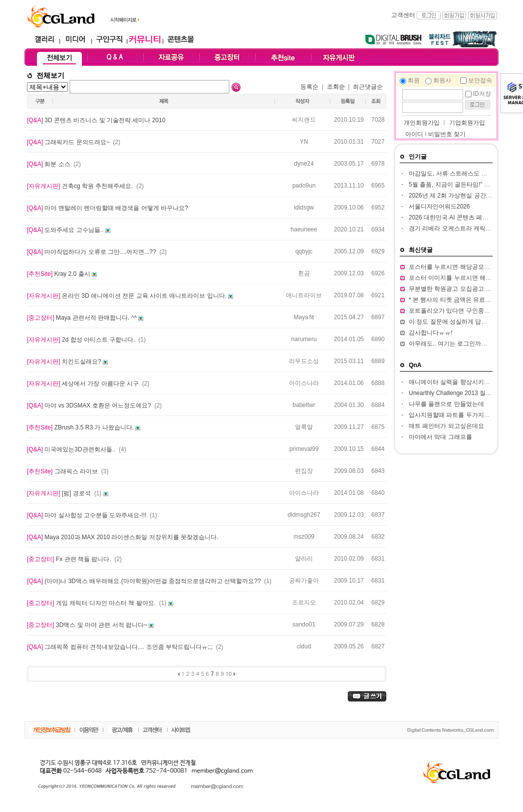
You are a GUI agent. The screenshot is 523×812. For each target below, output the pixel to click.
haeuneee (304, 229)
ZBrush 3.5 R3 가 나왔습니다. (81, 427)
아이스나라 (304, 383)
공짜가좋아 (304, 581)
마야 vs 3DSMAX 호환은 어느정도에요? (90, 406)
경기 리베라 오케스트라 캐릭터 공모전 (460, 228)
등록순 (309, 87)
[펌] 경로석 (60, 493)
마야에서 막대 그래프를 (440, 437)
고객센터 (403, 15)
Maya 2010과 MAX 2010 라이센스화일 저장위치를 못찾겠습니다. (123, 537)
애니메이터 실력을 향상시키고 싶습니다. (463, 382)
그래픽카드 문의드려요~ (69, 142)
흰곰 (304, 273)
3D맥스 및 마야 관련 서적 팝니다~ (88, 625)
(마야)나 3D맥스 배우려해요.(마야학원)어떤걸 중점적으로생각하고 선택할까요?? (145, 581)
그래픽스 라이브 (63, 471)
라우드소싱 (304, 361)
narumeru (304, 339)
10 (229, 674)
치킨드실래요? (65, 362)
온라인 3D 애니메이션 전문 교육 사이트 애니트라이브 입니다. (128, 296)
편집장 (304, 471)
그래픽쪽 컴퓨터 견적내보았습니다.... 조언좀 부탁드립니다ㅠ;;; (121, 647)
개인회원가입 (421, 123)
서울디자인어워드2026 (439, 206)
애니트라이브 (304, 295)
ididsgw (304, 207)
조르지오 (304, 603)
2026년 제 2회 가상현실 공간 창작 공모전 (464, 196)
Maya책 (304, 317)
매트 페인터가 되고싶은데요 (446, 426)
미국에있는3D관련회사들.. (72, 449)
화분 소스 (49, 164)
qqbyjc (304, 251)
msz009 (304, 537)
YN (304, 142)
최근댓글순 (368, 87)
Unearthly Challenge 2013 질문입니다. (460, 393)
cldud (304, 646)
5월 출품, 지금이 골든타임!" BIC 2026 (459, 185)
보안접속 (480, 80)
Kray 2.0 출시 (59, 274)
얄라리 (304, 559)
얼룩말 (304, 427)
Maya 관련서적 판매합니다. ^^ (83, 318)
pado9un (304, 186)
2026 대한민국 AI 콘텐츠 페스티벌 (454, 217)
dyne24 (304, 164)
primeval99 (304, 449)
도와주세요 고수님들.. (66, 230)
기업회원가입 (467, 123)
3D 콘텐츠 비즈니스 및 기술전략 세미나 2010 (96, 120)
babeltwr (304, 405)
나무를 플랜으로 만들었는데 (446, 404)
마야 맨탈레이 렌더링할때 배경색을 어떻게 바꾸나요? (108, 208)
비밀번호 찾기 (447, 134)
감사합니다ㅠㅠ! (430, 333)
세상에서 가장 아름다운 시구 (84, 384)
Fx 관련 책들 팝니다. (70, 559)
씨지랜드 (304, 120)
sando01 (304, 624)
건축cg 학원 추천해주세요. (81, 186)
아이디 (414, 134)
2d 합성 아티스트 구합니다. (82, 340)
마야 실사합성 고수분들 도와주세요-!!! (88, 515)
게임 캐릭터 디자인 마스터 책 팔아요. (92, 603)
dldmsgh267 (304, 515)
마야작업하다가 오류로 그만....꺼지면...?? (92, 252)
